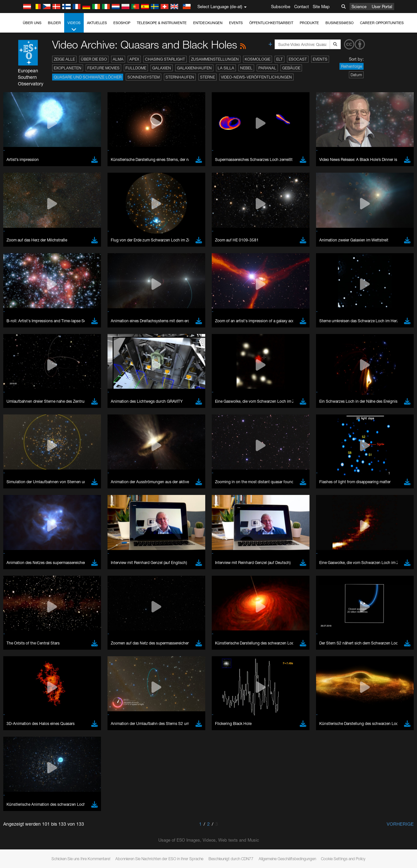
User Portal (382, 7)
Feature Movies (103, 68)
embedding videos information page (374, 707)
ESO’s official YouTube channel (153, 701)
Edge (24, 821)
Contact (302, 7)
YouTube (14, 701)
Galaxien (162, 68)
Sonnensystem (144, 77)
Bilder (54, 23)
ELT (280, 59)
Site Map (321, 7)
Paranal (267, 68)
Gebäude (291, 68)
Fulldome (136, 68)
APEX (134, 59)
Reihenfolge (352, 66)
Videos (74, 27)
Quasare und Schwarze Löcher (88, 77)
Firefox (25, 827)
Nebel (246, 68)
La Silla (226, 68)
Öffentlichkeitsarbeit (271, 23)
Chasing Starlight (165, 59)
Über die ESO (94, 59)
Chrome (27, 815)
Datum (356, 75)
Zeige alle (64, 59)
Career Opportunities (382, 23)
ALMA (118, 59)
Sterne (208, 77)
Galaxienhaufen (194, 68)
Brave (25, 809)
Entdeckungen (208, 23)
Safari (25, 833)
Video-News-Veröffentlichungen (256, 77)
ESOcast (298, 59)
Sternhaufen (180, 77)
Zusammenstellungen (215, 59)
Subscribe (281, 7)
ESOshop (122, 23)
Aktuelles (97, 23)
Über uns (32, 23)
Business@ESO (339, 23)
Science (359, 7)
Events (236, 23)
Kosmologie (258, 59)
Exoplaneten (68, 68)
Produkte (309, 23)
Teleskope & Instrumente (162, 23)
